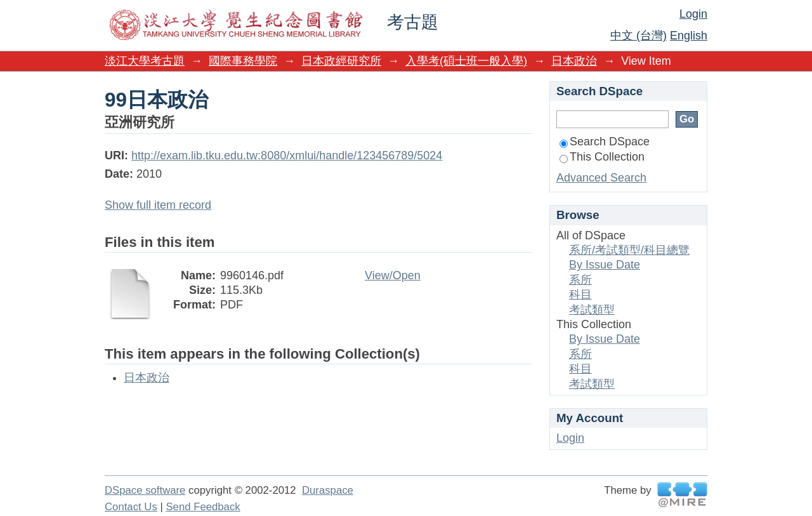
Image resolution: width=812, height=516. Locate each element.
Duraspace (328, 490)
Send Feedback (203, 507)
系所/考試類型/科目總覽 (629, 250)
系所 (580, 280)
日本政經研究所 (341, 61)
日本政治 (574, 61)
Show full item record (158, 205)
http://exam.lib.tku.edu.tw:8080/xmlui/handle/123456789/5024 (287, 155)
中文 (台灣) (638, 36)
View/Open (393, 275)
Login (693, 14)
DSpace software (145, 490)
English (689, 36)
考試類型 (592, 310)
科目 (580, 294)
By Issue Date (605, 265)
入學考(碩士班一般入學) (466, 61)
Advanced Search (601, 178)
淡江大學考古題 (145, 61)
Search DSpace (605, 142)
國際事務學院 (243, 61)
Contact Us (131, 507)
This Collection (602, 157)
